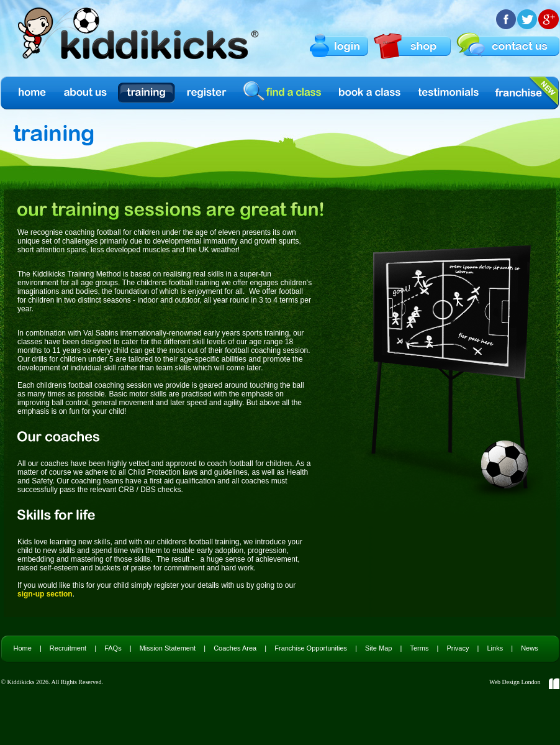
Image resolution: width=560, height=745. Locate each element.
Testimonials (449, 93)
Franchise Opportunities (311, 648)
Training (147, 93)
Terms (419, 648)
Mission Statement (168, 648)
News (530, 648)
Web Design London (515, 682)
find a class (284, 92)
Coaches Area (235, 648)
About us (86, 93)
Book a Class (370, 93)
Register (207, 93)
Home (31, 93)
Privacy (458, 648)
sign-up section (45, 594)
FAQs (113, 648)
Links (495, 648)
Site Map (378, 648)
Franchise (518, 93)
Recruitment (68, 648)
